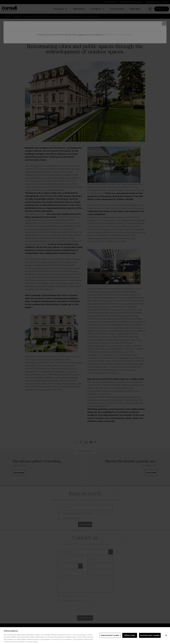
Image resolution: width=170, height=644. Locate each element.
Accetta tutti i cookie (150, 637)
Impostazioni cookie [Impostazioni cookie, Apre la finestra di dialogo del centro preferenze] (110, 637)
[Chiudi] (166, 637)
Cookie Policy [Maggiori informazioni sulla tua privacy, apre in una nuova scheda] (32, 643)
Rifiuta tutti (130, 637)
